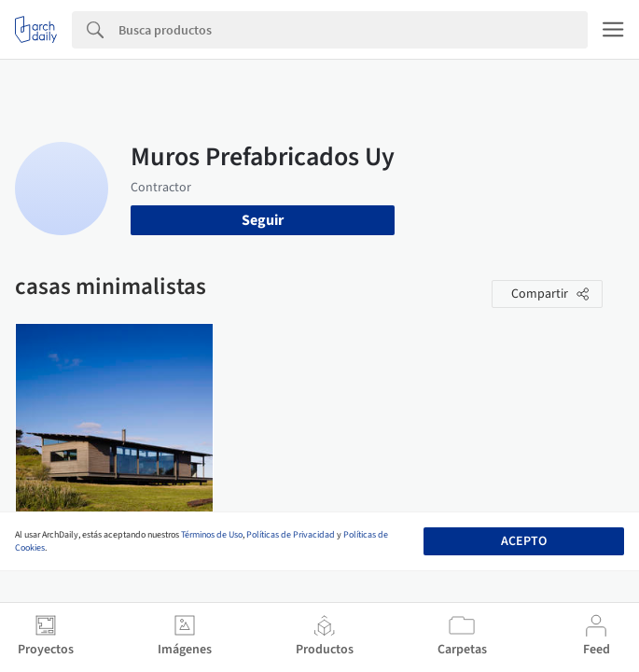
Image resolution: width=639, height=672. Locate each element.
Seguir (263, 220)
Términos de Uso (212, 535)
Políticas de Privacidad (291, 535)
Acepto (524, 541)
